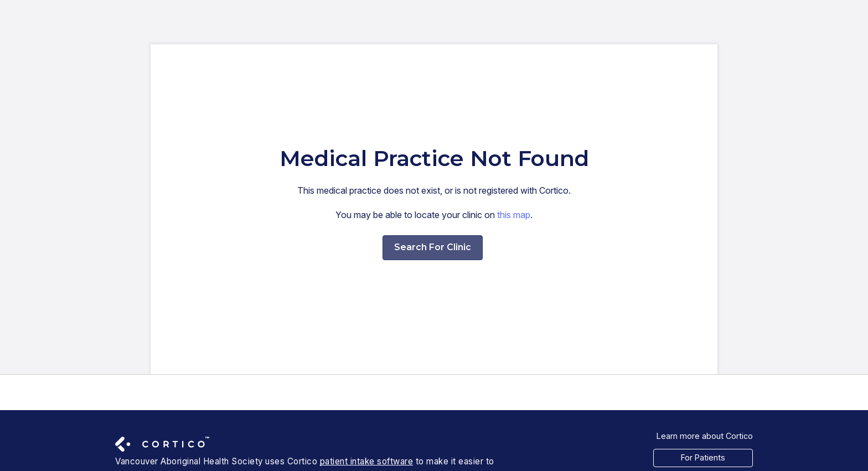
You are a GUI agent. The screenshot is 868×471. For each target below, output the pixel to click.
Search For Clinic (433, 247)
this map (514, 215)
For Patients (703, 457)
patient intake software (367, 461)
